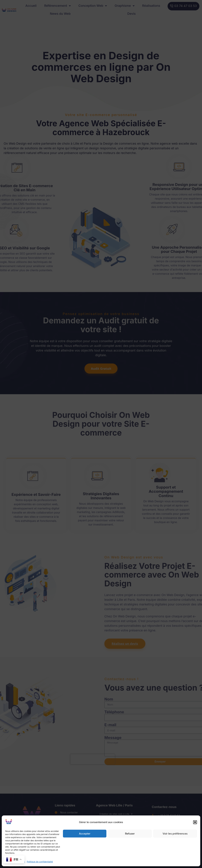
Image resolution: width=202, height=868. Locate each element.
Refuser (130, 834)
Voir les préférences (175, 834)
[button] (195, 822)
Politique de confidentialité (40, 862)
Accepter (85, 834)
